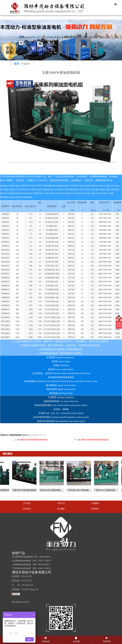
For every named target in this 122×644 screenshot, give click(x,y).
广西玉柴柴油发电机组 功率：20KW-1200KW (31, 568)
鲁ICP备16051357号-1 (21, 602)
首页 (16, 64)
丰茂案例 (95, 503)
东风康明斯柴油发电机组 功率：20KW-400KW (31, 557)
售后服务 (61, 509)
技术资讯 (27, 509)
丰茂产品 (61, 503)
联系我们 (95, 509)
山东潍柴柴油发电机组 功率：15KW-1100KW (31, 561)
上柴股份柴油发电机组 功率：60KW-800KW (31, 564)
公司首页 (27, 503)
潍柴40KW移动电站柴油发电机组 (95, 440)
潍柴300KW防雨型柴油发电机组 (34, 440)
